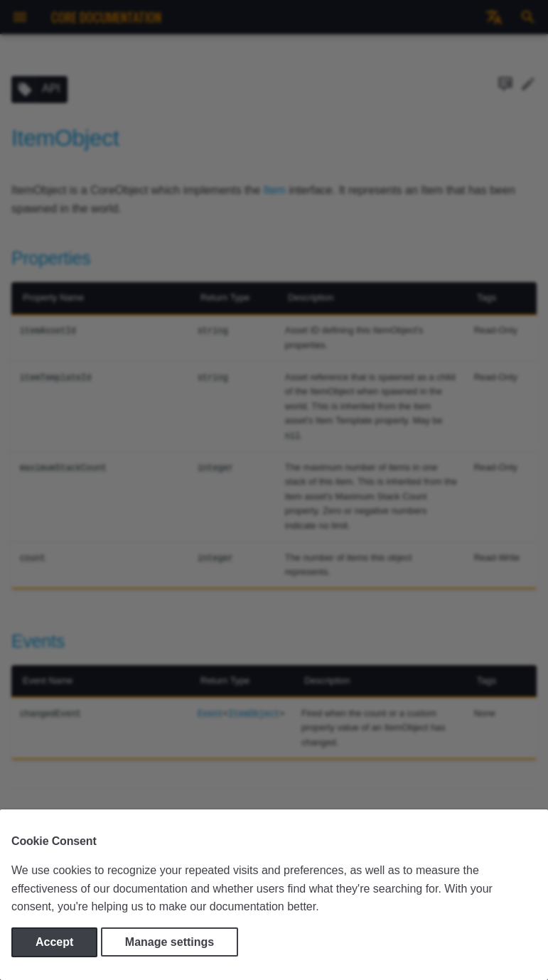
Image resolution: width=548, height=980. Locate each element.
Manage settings (170, 942)
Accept (54, 942)
